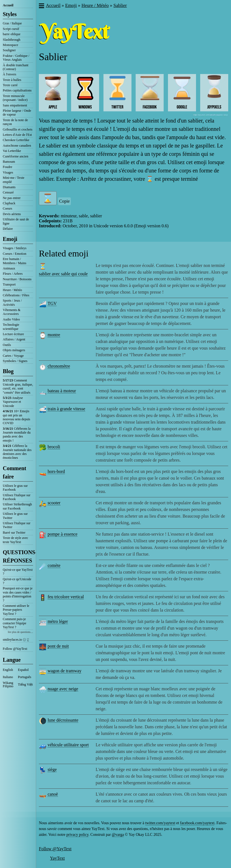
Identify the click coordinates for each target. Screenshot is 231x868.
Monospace (10, 45)
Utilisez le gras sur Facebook (15, 488)
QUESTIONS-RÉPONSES (18, 556)
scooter (54, 503)
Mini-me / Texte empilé (14, 180)
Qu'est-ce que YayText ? (18, 572)
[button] (41, 6)
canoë (53, 794)
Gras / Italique (12, 23)
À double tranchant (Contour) (16, 67)
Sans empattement (15, 105)
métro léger (58, 621)
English (8, 670)
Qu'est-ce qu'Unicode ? (17, 581)
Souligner (9, 50)
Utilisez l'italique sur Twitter (17, 525)
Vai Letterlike (12, 151)
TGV (52, 303)
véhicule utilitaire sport (68, 745)
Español (23, 670)
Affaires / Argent (14, 339)
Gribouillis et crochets (18, 129)
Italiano (8, 677)
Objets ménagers (14, 350)
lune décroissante (63, 720)
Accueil (8, 5)
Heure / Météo (12, 290)
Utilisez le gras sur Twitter (15, 516)
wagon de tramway (64, 671)
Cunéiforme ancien (16, 156)
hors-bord (56, 471)
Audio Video (11, 319)
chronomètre (59, 366)
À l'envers (9, 74)
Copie (64, 201)
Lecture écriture (13, 334)
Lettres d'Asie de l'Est (17, 135)
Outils (7, 345)
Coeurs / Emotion (15, 254)
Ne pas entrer (12, 198)
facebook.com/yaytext (197, 823)
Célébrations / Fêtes (16, 295)
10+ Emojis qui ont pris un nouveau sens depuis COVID (17, 417)
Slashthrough (12, 40)
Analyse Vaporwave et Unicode (13, 402)
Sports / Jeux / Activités (12, 302)
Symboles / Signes (15, 361)
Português (25, 677)
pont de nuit (58, 646)
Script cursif (11, 29)
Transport (9, 284)
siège (52, 769)
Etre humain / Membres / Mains (15, 261)
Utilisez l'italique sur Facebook (17, 497)
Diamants (9, 187)
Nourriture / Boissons (17, 279)
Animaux (9, 268)
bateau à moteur (62, 391)
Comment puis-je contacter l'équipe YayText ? (14, 623)
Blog (8, 371)
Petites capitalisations (17, 90)
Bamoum (9, 162)
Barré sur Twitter (14, 533)
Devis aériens (12, 214)
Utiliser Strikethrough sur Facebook (17, 506)
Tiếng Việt (26, 684)
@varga (118, 835)
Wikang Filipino (8, 684)
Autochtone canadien (17, 146)
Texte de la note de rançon (15, 122)
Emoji (10, 239)
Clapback (9, 203)
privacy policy (77, 835)
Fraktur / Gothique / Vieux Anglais (16, 58)
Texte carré (10, 85)
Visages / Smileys (15, 248)
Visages (8, 172)
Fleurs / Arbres (13, 274)
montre (54, 335)
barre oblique (12, 34)
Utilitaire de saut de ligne (16, 221)
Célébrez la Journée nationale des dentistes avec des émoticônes (17, 452)
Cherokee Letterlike (16, 140)
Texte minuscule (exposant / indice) (15, 98)
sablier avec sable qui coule (63, 274)
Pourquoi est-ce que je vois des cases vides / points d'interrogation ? (18, 594)
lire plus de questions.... (20, 632)
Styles (10, 14)
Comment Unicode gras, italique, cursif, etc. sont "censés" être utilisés (18, 386)
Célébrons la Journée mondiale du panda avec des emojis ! (17, 435)
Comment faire (14, 472)
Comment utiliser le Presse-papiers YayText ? (16, 610)
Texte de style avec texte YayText (15, 540)
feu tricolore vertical (66, 597)
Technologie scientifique (11, 327)
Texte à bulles (12, 80)
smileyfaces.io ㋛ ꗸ (16, 640)
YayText (57, 858)
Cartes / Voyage (13, 356)
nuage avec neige (63, 689)
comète (54, 565)
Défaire (8, 229)
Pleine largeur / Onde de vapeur (17, 113)
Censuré (8, 192)
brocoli (54, 447)
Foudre (7, 167)
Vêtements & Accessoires (12, 312)
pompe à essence (62, 534)
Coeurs (7, 208)
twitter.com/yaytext (160, 823)
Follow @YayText (15, 649)
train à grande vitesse (66, 409)
